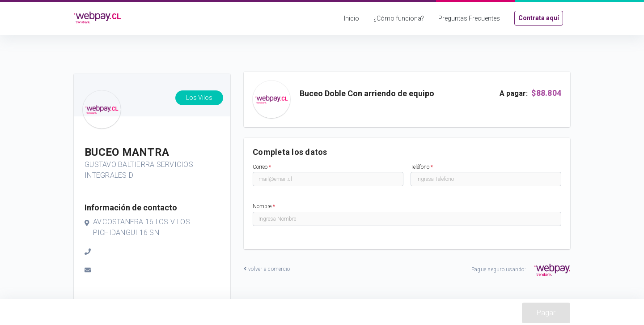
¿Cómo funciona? (399, 18)
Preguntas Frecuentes (469, 18)
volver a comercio (267, 269)
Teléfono (422, 167)
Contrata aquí (539, 18)
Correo (262, 167)
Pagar (546, 313)
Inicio (352, 18)
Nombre (264, 206)
